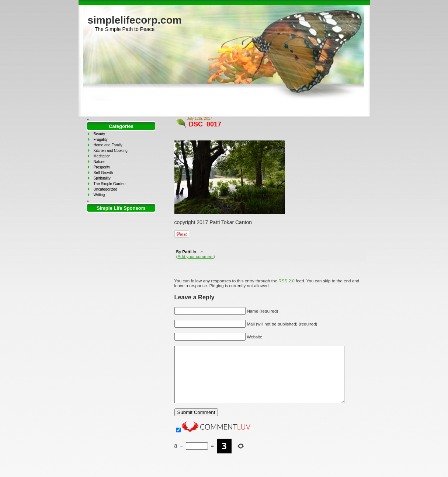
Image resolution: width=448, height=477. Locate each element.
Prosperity (102, 167)
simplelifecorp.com (135, 20)
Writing (99, 195)
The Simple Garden (110, 184)
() (196, 256)
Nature (99, 162)
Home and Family (108, 145)
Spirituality (102, 178)
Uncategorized (105, 189)
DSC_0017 (205, 124)
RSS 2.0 (286, 281)
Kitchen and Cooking (111, 151)
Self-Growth (103, 173)
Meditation (102, 156)
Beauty (99, 134)
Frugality (101, 140)
